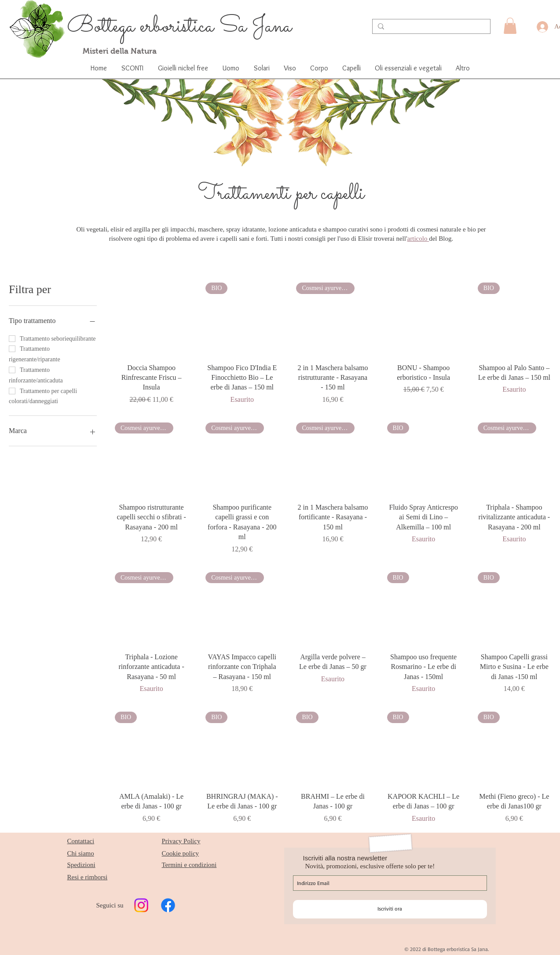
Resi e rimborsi (88, 877)
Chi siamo (81, 853)
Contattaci (81, 841)
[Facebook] (168, 905)
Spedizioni (81, 865)
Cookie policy (181, 853)
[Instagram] (141, 905)
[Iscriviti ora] (390, 909)
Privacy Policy (181, 841)
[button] (510, 26)
